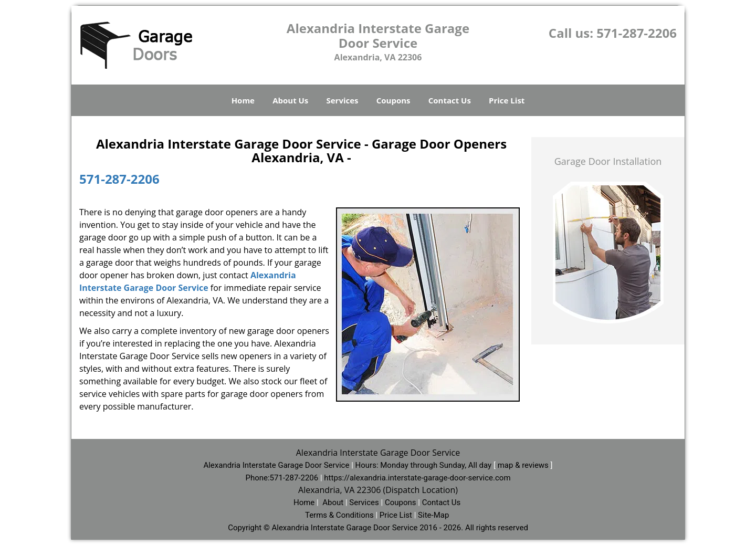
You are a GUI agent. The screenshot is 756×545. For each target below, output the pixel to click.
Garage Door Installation (608, 161)
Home (243, 100)
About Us (290, 100)
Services (343, 100)
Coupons (393, 100)
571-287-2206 (637, 33)
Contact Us (450, 100)
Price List (507, 100)
